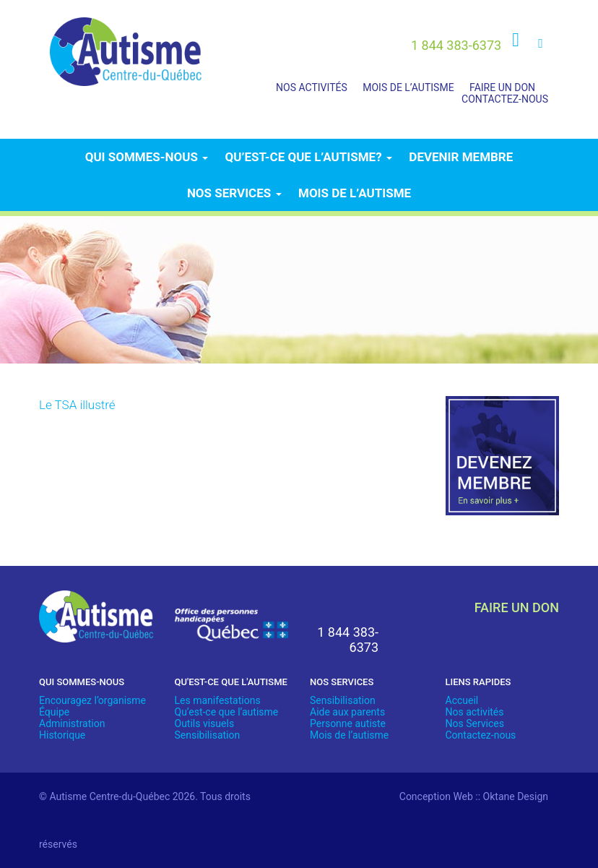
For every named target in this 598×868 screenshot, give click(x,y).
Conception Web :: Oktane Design (474, 796)
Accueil (462, 700)
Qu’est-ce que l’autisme (227, 712)
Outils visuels (205, 723)
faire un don (517, 607)
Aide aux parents (347, 712)
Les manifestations (218, 700)
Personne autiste (348, 723)
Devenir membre (461, 157)
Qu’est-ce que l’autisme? (309, 157)
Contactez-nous (505, 99)
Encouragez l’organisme (92, 700)
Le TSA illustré (77, 405)
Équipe (54, 712)
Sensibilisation (208, 735)
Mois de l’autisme (408, 87)
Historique (62, 735)
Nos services (234, 193)
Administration (72, 723)
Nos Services (475, 723)
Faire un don (502, 87)
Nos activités (312, 87)
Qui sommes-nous (147, 157)
